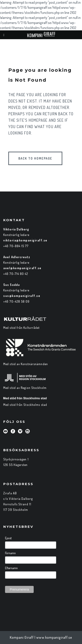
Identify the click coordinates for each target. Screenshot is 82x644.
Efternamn (11, 568)
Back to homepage (35, 158)
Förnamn (10, 553)
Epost (8, 538)
